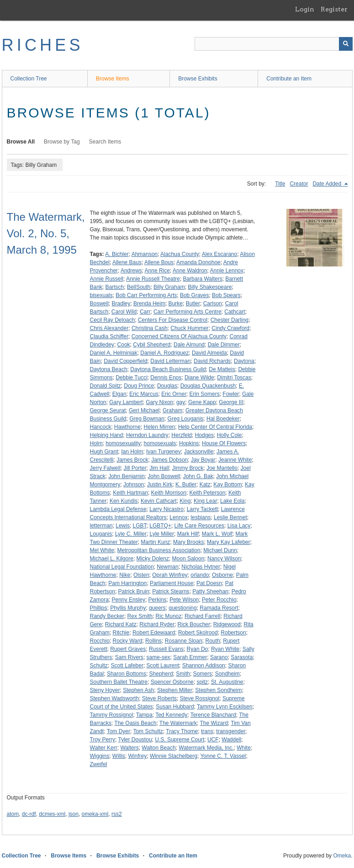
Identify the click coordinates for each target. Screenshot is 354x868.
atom (13, 814)
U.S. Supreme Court (180, 740)
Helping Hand (107, 435)
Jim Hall (159, 468)
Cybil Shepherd (152, 345)
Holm (96, 443)
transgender (231, 731)
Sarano (219, 657)
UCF (213, 740)
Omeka (342, 856)
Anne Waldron (190, 271)
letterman (101, 526)
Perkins (158, 600)
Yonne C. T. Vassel (223, 756)
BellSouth (139, 287)
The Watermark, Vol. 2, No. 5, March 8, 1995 (46, 233)
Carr (145, 312)
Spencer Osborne (172, 682)
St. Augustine (227, 682)
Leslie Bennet (230, 517)
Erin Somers (205, 394)
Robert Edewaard (154, 633)
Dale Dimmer (224, 345)
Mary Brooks (188, 542)
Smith (183, 674)
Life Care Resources (199, 526)
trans (207, 731)
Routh (213, 641)
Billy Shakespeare (210, 287)
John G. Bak (198, 476)
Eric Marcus (144, 394)
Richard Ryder (157, 624)
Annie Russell (107, 279)
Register (334, 9)
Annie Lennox (227, 271)
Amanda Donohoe (198, 262)
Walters (129, 748)
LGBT (140, 526)
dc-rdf (29, 814)
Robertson (233, 633)
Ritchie (121, 633)
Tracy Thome (182, 731)
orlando (200, 575)
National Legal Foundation (122, 567)
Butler (193, 304)
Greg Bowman (147, 419)
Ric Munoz (169, 616)
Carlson (213, 304)
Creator (299, 184)
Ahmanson (145, 254)
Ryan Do (198, 649)
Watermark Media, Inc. (206, 748)
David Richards (212, 361)
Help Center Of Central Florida (215, 427)
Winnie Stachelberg (174, 756)
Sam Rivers (129, 657)
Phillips (99, 608)
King (185, 501)
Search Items (105, 142)
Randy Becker (107, 616)
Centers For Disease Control (173, 320)
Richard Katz (121, 624)
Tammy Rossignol (112, 715)
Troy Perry (103, 740)
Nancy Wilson (224, 559)
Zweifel (99, 764)
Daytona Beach (109, 369)
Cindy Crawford (230, 328)
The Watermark (178, 723)
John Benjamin (126, 476)
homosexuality (123, 443)
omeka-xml (95, 814)
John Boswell (164, 476)
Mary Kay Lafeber (229, 542)
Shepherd (161, 674)
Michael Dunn (220, 550)
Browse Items (113, 79)
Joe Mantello (222, 468)
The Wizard (214, 723)
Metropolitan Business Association (159, 550)
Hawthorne (127, 427)
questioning (182, 608)
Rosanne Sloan (184, 641)
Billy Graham (169, 287)
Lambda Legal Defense (118, 509)
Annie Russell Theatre (153, 279)
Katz (205, 485)
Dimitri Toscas (234, 378)
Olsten (141, 575)
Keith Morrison (169, 493)
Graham (172, 410)
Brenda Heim (149, 304)
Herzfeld (182, 435)
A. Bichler (117, 254)
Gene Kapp (202, 402)
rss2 (117, 814)
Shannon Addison (204, 666)
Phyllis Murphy (128, 608)
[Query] (274, 44)
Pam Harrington (127, 583)
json (74, 814)
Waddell (231, 740)
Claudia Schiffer (109, 336)
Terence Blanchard (213, 715)
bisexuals (101, 295)
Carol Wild (124, 312)
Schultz (99, 666)
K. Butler (186, 485)
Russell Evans (166, 649)
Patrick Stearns (171, 591)
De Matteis (222, 369)
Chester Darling (230, 320)
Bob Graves (194, 295)
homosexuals (160, 443)
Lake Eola (232, 501)
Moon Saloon (188, 559)
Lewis (123, 526)
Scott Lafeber (127, 666)
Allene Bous (159, 262)
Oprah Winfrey (170, 575)
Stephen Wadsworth (115, 698)
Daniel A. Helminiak (114, 353)
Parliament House (172, 583)
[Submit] (346, 44)
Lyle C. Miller (131, 534)
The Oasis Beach (135, 723)
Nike (125, 575)
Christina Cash (150, 328)
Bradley (121, 304)
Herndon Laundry (147, 435)
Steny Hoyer (105, 690)
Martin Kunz (155, 542)
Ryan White (225, 649)
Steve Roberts (159, 698)
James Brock (132, 460)
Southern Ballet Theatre (119, 682)
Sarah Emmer (190, 657)
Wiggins (100, 756)
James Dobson (169, 460)
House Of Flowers (224, 443)
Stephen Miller (175, 690)
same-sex (159, 657)
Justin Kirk (160, 485)
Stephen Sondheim (218, 690)
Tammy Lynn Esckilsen (225, 707)
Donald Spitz (106, 386)
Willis (119, 756)
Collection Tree (29, 79)
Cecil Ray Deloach (113, 320)
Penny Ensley (129, 600)
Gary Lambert (126, 402)
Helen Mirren (160, 427)
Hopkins (189, 443)
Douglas (167, 386)
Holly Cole (230, 435)
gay (181, 402)
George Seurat (108, 410)
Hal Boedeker (223, 419)
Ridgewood (227, 624)
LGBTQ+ (160, 526)
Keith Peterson (208, 493)
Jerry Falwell (105, 468)
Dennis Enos (166, 378)
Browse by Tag (62, 142)
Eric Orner (174, 394)
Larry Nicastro (166, 509)
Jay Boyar (203, 460)
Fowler (231, 394)
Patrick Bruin (134, 591)
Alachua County (180, 254)
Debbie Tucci (131, 378)
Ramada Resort (219, 608)
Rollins (153, 641)
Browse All (21, 142)
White (244, 748)
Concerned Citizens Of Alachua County (179, 336)
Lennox (178, 517)
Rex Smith (140, 616)
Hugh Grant (104, 452)
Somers (203, 674)
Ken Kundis (124, 501)
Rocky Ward (128, 641)
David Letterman (170, 361)
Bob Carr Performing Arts (146, 295)
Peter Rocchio (219, 600)
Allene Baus (127, 262)
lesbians (201, 517)
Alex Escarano (219, 254)
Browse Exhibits (198, 79)
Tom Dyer (119, 731)
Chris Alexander (109, 328)
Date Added (328, 184)
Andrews (131, 271)
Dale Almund (189, 345)
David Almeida (209, 353)
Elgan (119, 394)
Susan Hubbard (175, 707)
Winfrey (138, 756)
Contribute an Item (289, 79)
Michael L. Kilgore (112, 559)
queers (157, 608)
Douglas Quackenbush (208, 386)
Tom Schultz (148, 731)
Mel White (102, 550)
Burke (176, 304)
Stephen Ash (138, 690)
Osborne (222, 575)
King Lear (205, 501)
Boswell (99, 304)
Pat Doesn (209, 583)
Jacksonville (199, 452)
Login (305, 9)
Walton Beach (159, 748)
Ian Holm (132, 452)
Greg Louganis (186, 419)
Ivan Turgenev (164, 452)
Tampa (144, 715)
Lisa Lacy (239, 526)
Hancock (101, 427)
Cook (124, 345)
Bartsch (115, 287)
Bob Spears (226, 295)
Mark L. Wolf (217, 534)
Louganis (101, 534)
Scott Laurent (163, 666)
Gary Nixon (159, 402)
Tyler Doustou (135, 740)
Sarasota (242, 657)
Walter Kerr (104, 748)
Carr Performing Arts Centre (188, 312)
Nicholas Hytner (201, 567)
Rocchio (100, 641)
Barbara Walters (202, 279)
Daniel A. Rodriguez (164, 353)
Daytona (244, 361)
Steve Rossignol (200, 698)
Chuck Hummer (189, 328)
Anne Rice (157, 271)
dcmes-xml (52, 814)
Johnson (134, 485)
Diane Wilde (199, 378)
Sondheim (227, 674)
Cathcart (235, 312)
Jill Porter (135, 468)
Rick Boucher (194, 624)
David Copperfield (125, 361)
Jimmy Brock (188, 468)
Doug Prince (139, 386)
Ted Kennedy (171, 715)
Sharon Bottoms (127, 674)
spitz (202, 682)
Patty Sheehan (210, 591)
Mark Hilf (188, 534)
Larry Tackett (202, 509)
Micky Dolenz (153, 559)
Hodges (204, 435)
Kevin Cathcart (159, 501)
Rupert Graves (128, 649)
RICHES (43, 45)
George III (231, 402)
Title (280, 184)
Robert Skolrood (198, 633)
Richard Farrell (203, 616)
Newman (167, 567)
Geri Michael (144, 410)
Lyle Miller (162, 534)
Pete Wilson (184, 600)
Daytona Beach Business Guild (168, 369)
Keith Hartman (130, 493)
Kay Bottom (227, 485)
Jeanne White (235, 460)
